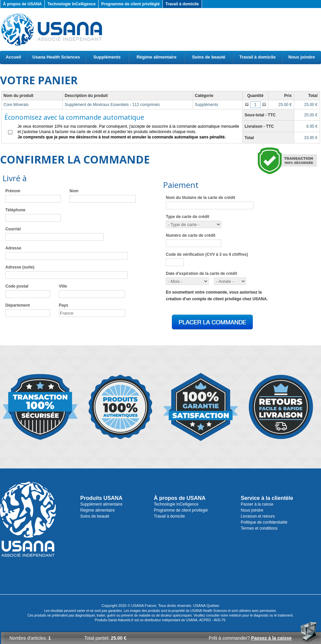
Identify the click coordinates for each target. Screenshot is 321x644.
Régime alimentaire (156, 57)
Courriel (13, 229)
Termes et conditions (259, 528)
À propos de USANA (22, 4)
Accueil (13, 57)
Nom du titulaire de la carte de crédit (200, 198)
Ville (63, 286)
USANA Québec (206, 606)
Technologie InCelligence (72, 4)
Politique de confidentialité (264, 522)
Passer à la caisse (257, 504)
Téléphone (15, 210)
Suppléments (107, 57)
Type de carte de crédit (188, 217)
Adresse (13, 248)
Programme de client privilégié (131, 4)
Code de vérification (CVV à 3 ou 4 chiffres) (207, 254)
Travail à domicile (182, 4)
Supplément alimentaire (101, 504)
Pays (64, 305)
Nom (74, 191)
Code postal (17, 286)
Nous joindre (301, 57)
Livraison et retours (258, 516)
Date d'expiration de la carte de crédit (201, 274)
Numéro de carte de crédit (191, 235)
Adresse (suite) (20, 267)
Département (18, 305)
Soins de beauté (209, 57)
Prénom (13, 191)
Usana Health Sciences (56, 57)
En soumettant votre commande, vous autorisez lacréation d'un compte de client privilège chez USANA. (217, 296)
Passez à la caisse (271, 638)
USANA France (144, 606)
